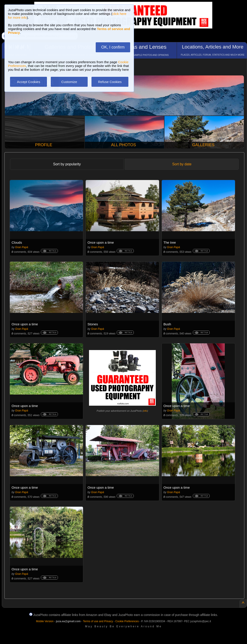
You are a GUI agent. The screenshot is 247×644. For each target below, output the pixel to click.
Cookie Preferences (127, 621)
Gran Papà (22, 247)
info (145, 411)
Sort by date (182, 164)
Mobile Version (45, 621)
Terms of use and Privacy (98, 621)
